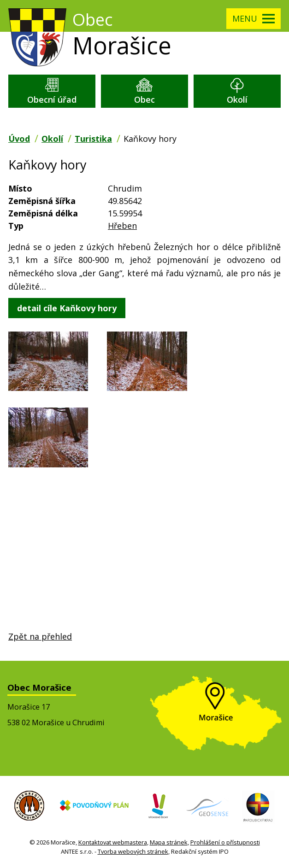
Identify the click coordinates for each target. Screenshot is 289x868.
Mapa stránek (169, 842)
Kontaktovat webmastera (113, 842)
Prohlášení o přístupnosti (225, 842)
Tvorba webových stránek (133, 851)
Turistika (93, 139)
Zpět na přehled (40, 636)
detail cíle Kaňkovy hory (67, 308)
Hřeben (122, 226)
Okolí (237, 99)
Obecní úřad (52, 99)
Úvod (19, 139)
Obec (144, 99)
